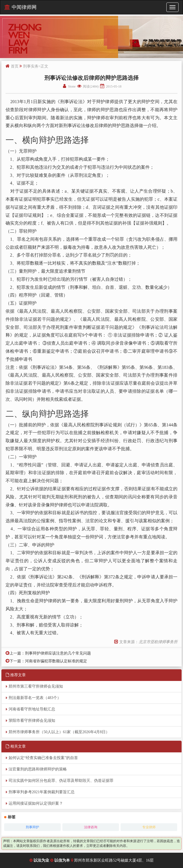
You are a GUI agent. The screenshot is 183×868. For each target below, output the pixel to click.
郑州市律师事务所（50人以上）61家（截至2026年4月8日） (59, 732)
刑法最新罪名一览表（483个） (35, 698)
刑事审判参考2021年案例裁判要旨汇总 (42, 792)
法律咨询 (91, 827)
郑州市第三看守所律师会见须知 (36, 686)
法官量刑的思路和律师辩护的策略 (38, 769)
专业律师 (149, 827)
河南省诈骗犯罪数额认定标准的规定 (56, 661)
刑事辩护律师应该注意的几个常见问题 (58, 653)
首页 (15, 66)
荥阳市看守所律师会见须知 (32, 721)
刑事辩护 (32, 827)
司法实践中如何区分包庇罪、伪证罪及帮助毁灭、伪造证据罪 (61, 781)
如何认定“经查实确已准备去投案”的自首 (43, 758)
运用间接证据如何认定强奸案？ (36, 803)
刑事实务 (31, 66)
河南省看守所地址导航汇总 (32, 709)
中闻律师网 (21, 7)
